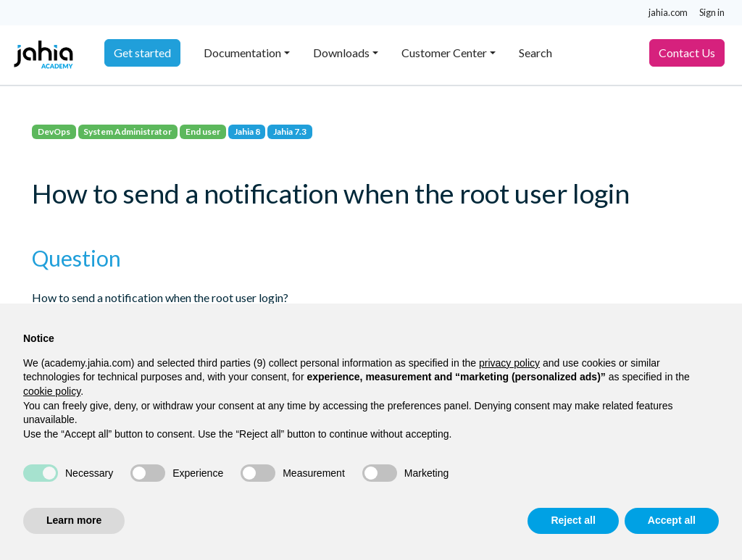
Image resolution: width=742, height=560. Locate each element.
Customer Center (444, 53)
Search (535, 53)
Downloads (341, 53)
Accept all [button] (672, 520)
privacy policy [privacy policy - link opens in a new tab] (509, 363)
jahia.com (668, 12)
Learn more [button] (74, 520)
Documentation (242, 53)
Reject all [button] (573, 520)
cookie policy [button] (52, 391)
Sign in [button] (712, 12)
